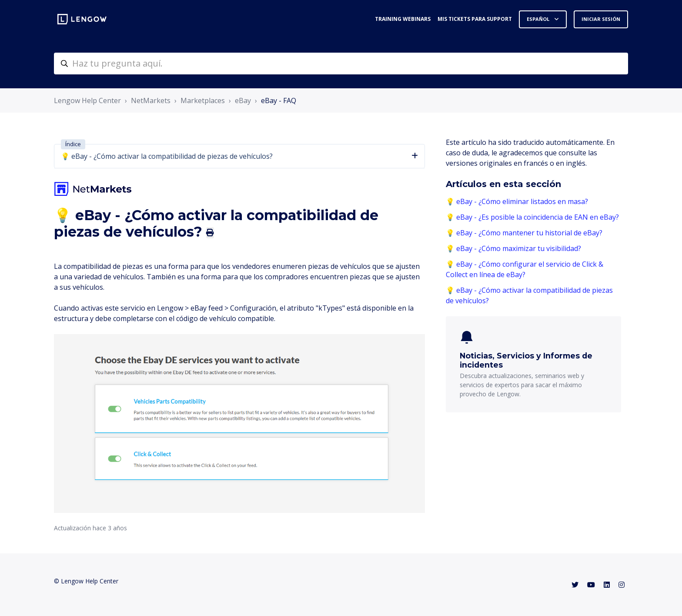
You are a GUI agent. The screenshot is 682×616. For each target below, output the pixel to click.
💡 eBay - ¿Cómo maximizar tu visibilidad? (513, 248)
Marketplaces (203, 100)
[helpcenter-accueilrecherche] (341, 64)
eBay (243, 100)
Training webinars (403, 19)
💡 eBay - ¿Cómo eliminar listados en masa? (517, 201)
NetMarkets (151, 100)
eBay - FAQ (279, 100)
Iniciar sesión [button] (601, 19)
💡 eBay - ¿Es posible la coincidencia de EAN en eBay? (532, 217)
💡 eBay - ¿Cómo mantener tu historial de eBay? (524, 233)
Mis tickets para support (475, 19)
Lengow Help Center (87, 100)
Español (539, 19)
